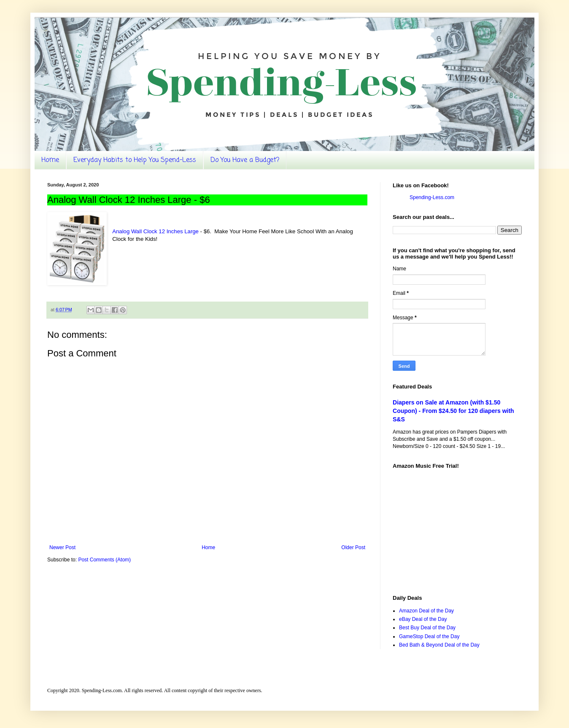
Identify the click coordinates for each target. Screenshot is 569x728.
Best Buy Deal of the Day (427, 628)
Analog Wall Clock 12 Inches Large (155, 231)
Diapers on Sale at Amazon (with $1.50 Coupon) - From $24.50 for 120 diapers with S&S (453, 411)
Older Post (353, 547)
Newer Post (62, 547)
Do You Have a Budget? (245, 160)
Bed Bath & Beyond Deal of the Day (439, 645)
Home (50, 160)
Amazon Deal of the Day (426, 611)
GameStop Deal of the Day (429, 636)
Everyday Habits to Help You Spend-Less (135, 160)
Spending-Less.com (432, 197)
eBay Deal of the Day (423, 619)
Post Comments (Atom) (104, 560)
